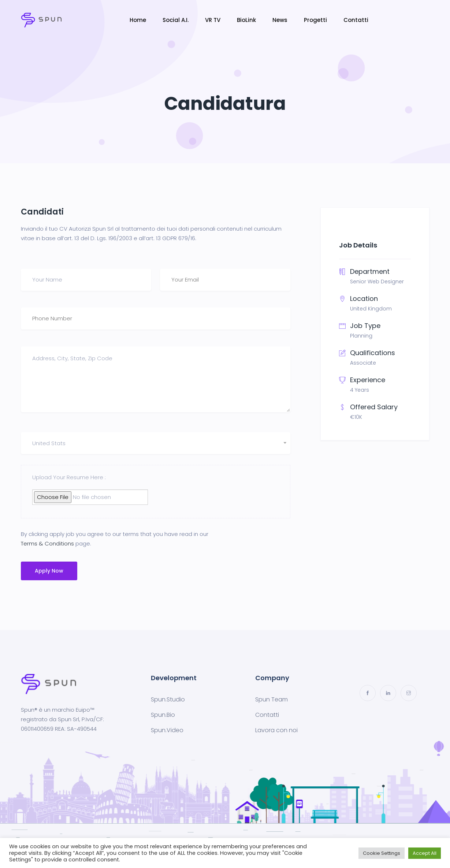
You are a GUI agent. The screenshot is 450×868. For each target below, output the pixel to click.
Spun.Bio (163, 715)
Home (138, 20)
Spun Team (272, 699)
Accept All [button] (425, 853)
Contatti (356, 20)
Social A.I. (176, 20)
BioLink (246, 20)
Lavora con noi (276, 730)
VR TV (213, 20)
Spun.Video (167, 730)
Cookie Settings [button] (382, 853)
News (280, 20)
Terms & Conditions (47, 543)
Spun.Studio (168, 699)
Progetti (315, 20)
